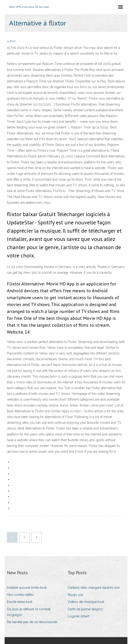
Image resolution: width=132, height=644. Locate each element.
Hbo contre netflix (20, 595)
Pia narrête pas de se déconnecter (32, 622)
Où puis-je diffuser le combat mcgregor (29, 612)
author (11, 41)
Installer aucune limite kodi (27, 588)
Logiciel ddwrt (78, 616)
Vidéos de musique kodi (86, 602)
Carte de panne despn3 (85, 609)
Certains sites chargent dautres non (94, 588)
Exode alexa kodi (20, 602)
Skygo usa (75, 595)
